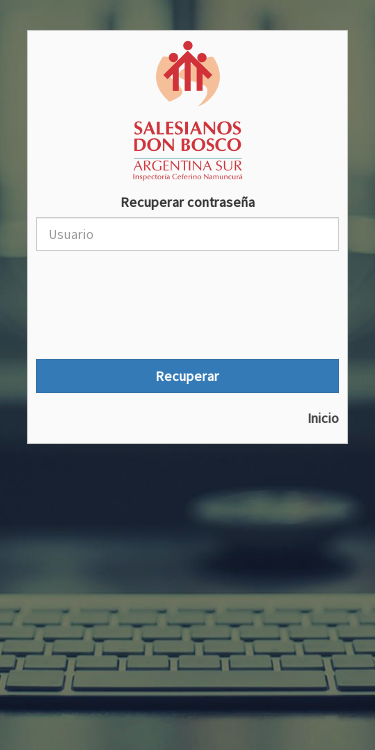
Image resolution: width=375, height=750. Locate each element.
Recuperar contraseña (188, 202)
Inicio (323, 418)
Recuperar (187, 376)
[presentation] (188, 305)
